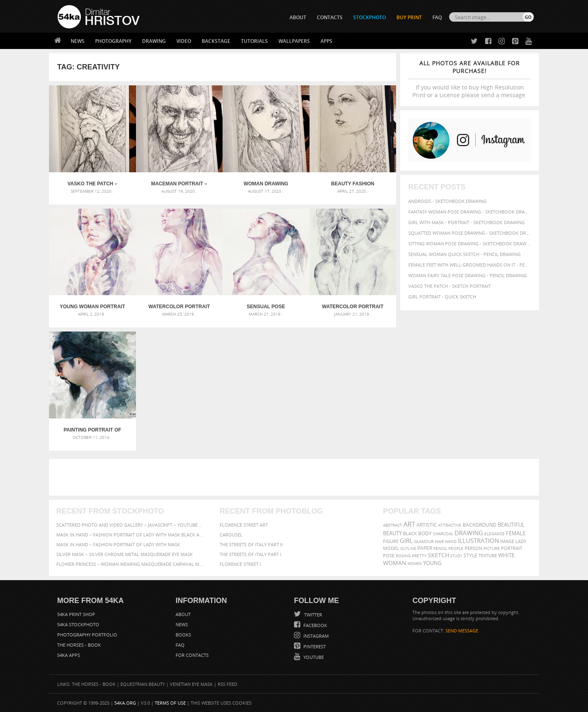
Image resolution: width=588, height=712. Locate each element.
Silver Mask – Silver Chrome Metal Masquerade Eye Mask (125, 554)
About (183, 614)
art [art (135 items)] (409, 524)
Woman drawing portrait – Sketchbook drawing (266, 184)
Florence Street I (240, 564)
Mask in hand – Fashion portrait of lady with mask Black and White (131, 535)
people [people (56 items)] (456, 548)
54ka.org (125, 703)
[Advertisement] (296, 477)
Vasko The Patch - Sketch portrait (450, 286)
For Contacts (192, 655)
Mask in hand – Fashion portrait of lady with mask (118, 544)
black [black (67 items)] (410, 533)
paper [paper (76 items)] (425, 548)
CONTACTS (330, 17)
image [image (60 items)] (507, 541)
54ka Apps (69, 655)
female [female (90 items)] (516, 533)
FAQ (437, 17)
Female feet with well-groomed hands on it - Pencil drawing (470, 265)
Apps (326, 41)
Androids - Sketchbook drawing (448, 201)
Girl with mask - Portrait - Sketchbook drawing (467, 222)
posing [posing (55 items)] (403, 556)
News (78, 41)
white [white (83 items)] (506, 555)
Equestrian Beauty (143, 684)
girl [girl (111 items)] (406, 541)
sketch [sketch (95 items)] (439, 555)
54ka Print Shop (76, 614)
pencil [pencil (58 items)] (440, 548)
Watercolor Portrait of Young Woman (179, 307)
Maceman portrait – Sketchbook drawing (179, 184)
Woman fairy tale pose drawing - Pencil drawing (468, 275)
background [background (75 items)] (480, 525)
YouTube (313, 657)
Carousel (231, 535)
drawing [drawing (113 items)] (469, 533)
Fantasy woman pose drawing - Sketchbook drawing (470, 212)
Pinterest (314, 646)
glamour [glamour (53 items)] (424, 542)
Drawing (154, 41)
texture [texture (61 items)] (488, 556)
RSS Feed (227, 684)
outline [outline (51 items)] (408, 548)
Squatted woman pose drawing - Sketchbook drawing (470, 233)
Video (184, 41)
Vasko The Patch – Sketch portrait (92, 184)
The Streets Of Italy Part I (251, 554)
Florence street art (244, 525)
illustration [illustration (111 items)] (478, 541)
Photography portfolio (87, 635)
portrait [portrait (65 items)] (512, 548)
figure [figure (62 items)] (391, 541)
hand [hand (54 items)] (451, 542)
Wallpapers (294, 41)
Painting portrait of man (92, 430)
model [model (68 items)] (391, 548)
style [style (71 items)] (470, 555)
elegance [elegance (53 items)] (494, 534)
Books (183, 635)
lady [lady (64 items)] (521, 541)
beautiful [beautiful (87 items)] (511, 525)
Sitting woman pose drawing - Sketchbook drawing (470, 244)
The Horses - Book (79, 645)
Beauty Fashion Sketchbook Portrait (353, 184)
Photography (113, 41)
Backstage (216, 41)
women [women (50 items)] (415, 564)
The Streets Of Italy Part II (251, 544)
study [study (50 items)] (456, 556)
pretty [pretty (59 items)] (419, 556)
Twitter (313, 615)
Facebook (315, 625)
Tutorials (254, 41)
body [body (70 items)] (425, 533)
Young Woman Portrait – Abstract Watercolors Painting (92, 307)
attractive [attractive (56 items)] (450, 525)
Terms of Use (170, 703)
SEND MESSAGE (462, 631)
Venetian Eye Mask (191, 684)
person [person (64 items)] (473, 548)
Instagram (315, 636)
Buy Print (409, 17)
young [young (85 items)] (432, 563)
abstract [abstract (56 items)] (393, 525)
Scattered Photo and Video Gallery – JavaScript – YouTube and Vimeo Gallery (131, 525)
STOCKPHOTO (370, 17)
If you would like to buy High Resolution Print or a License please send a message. (470, 79)
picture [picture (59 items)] (492, 548)
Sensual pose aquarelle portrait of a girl (266, 307)
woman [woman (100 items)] (395, 563)
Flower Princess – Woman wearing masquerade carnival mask (131, 564)
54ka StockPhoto (78, 624)
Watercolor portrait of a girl (353, 307)
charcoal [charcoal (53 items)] (443, 534)
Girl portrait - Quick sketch (442, 297)
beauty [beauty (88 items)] (392, 533)
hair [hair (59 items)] (439, 541)
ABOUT (298, 17)
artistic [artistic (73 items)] (427, 525)
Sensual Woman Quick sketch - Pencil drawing (464, 254)
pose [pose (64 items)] (389, 556)
